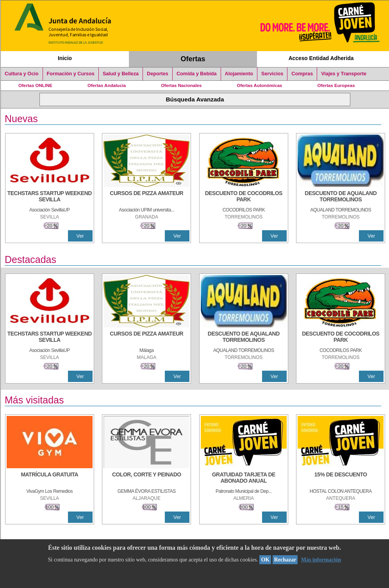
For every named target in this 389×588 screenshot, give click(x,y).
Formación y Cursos (71, 74)
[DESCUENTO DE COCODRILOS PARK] (244, 197)
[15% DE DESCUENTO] (341, 478)
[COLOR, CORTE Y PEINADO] (146, 478)
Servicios (272, 74)
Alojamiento (239, 74)
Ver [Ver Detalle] (80, 236)
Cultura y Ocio (22, 74)
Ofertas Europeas (336, 85)
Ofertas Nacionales (181, 85)
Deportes (158, 74)
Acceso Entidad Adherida (321, 58)
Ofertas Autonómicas (259, 85)
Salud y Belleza (121, 74)
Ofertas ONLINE (35, 85)
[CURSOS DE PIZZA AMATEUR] (146, 197)
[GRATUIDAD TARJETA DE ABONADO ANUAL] (244, 478)
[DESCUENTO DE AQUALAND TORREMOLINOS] (341, 197)
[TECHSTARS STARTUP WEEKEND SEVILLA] (50, 197)
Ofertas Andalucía (107, 85)
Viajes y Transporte (344, 74)
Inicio (65, 58)
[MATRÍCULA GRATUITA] (50, 478)
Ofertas (193, 59)
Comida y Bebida (197, 74)
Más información (321, 560)
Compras (302, 74)
